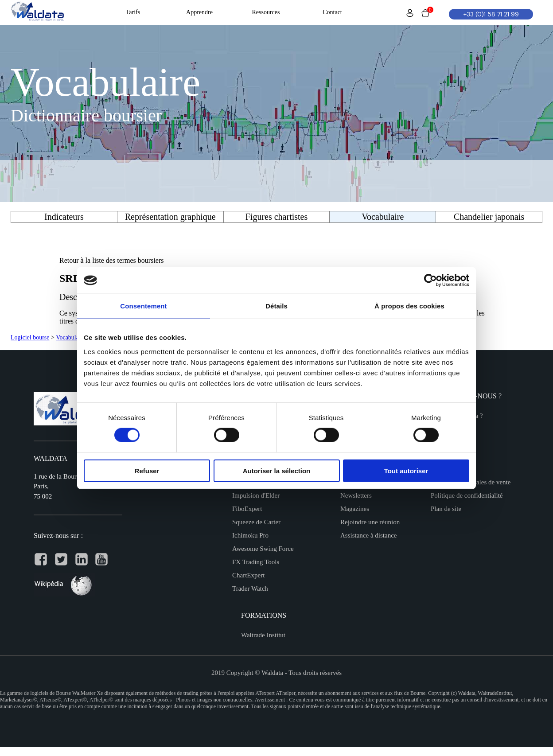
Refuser (147, 470)
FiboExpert (247, 509)
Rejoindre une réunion (370, 522)
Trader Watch (250, 588)
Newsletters (356, 495)
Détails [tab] (276, 306)
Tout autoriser (406, 470)
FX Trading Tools (256, 562)
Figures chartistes (277, 217)
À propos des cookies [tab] (409, 306)
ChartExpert (248, 575)
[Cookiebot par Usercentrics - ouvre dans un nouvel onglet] (430, 281)
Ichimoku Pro (250, 535)
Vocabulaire (71, 337)
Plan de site (446, 509)
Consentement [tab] (143, 306)
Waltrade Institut (263, 635)
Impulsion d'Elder (256, 495)
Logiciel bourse (30, 337)
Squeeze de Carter (256, 522)
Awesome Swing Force (263, 549)
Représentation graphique (170, 217)
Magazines (355, 509)
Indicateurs (64, 217)
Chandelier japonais (489, 217)
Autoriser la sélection (277, 470)
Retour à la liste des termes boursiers (112, 260)
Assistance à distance (368, 535)
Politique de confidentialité (467, 495)
